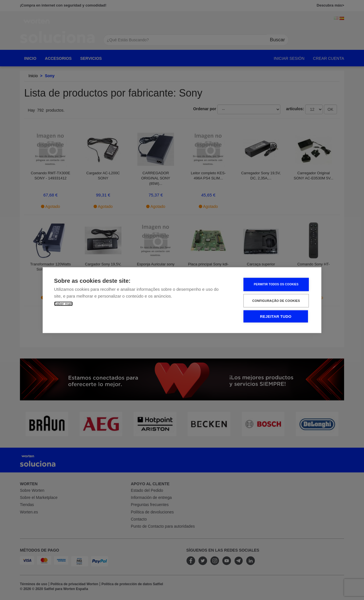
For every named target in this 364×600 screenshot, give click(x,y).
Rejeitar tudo (276, 316)
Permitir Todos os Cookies (276, 284)
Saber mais (63, 303)
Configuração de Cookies (276, 300)
